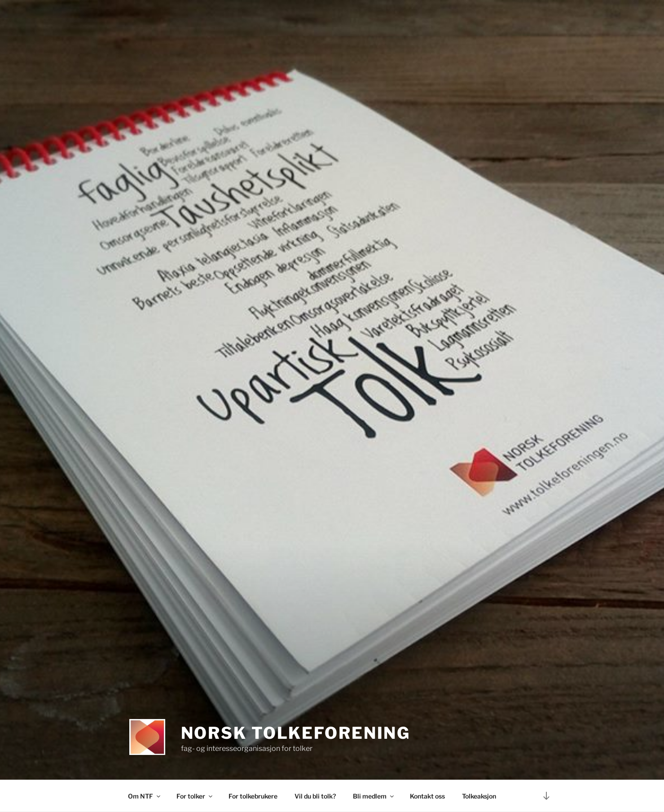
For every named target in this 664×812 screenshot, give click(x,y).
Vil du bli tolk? (315, 796)
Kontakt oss (427, 796)
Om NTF (145, 796)
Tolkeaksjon (479, 796)
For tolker (195, 796)
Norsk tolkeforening (296, 733)
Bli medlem (374, 796)
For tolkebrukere (253, 796)
